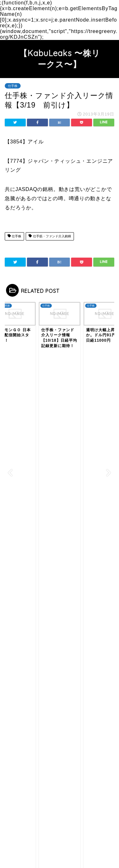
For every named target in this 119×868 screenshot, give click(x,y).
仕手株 (13, 86)
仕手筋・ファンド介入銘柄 (50, 236)
